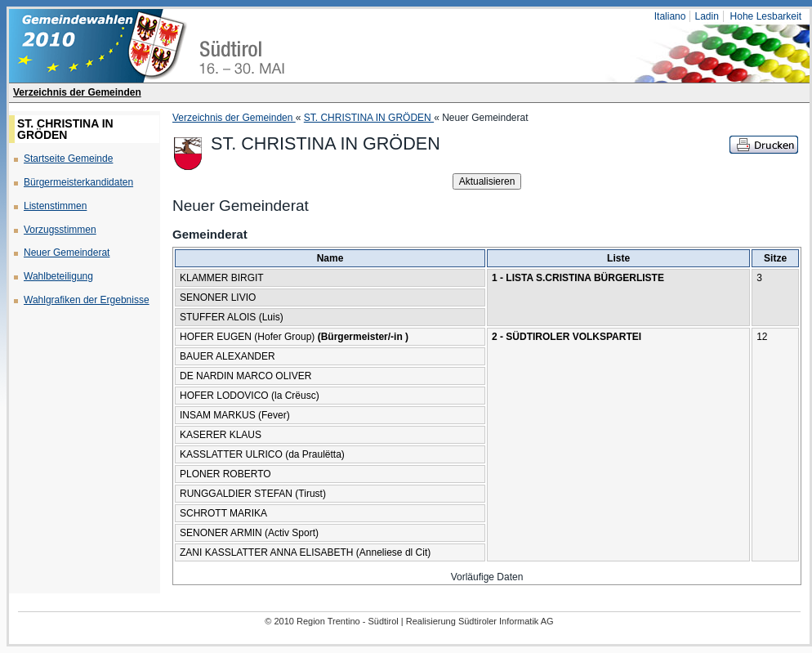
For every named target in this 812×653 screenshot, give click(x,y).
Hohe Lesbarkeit (766, 16)
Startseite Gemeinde (68, 159)
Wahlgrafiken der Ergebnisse (87, 300)
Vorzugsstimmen (60, 230)
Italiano (670, 16)
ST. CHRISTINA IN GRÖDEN (369, 118)
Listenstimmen (55, 206)
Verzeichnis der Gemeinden (77, 92)
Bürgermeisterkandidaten (78, 182)
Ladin (706, 16)
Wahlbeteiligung (58, 276)
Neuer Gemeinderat (67, 253)
